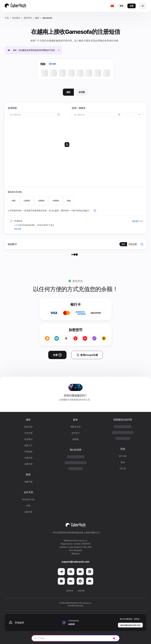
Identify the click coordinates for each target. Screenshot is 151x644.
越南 (37, 18)
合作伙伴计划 (28, 499)
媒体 (75, 420)
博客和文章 (76, 427)
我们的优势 (75, 450)
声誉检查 (28, 452)
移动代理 (28, 427)
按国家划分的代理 (123, 420)
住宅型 (82, 92)
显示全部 (52, 64)
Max (69, 201)
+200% (41, 201)
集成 (123, 462)
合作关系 (28, 492)
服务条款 (81, 591)
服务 (28, 420)
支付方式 (77, 281)
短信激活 (16, 18)
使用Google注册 (87, 355)
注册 (132, 6)
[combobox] (134, 115)
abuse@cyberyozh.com (130, 625)
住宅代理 (28, 433)
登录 (122, 6)
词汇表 (123, 468)
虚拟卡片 (28, 445)
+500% (56, 201)
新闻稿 (75, 439)
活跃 (123, 244)
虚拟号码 (28, 18)
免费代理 (28, 464)
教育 (28, 475)
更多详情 (18, 229)
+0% (13, 201)
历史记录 (133, 244)
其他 (123, 449)
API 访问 (123, 456)
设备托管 (28, 512)
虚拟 (68, 92)
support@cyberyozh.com (75, 562)
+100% (27, 201)
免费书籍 (28, 482)
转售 (28, 506)
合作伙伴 (76, 433)
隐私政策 (70, 591)
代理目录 (28, 458)
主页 (7, 18)
